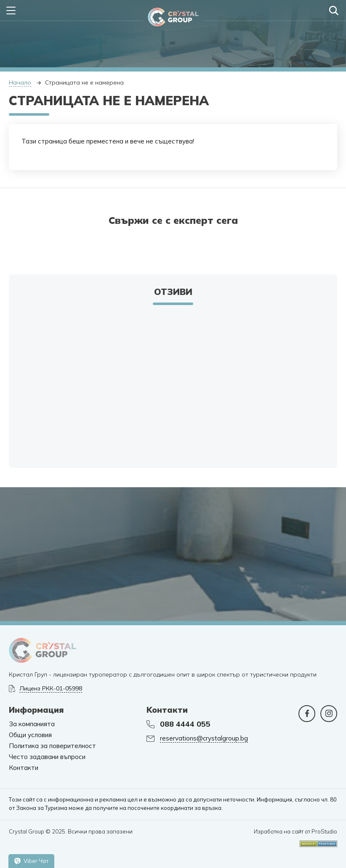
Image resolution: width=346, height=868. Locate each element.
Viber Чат (31, 861)
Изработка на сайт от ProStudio (295, 832)
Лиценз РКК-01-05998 (51, 689)
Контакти (24, 768)
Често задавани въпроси (47, 757)
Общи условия (30, 735)
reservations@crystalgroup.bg (204, 738)
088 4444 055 (185, 724)
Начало (20, 82)
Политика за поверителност (52, 746)
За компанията (32, 724)
